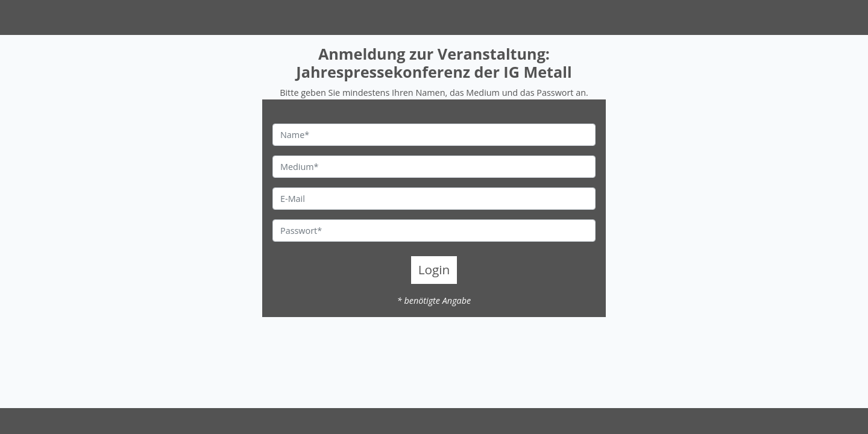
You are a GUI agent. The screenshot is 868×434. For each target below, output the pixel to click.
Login (434, 269)
